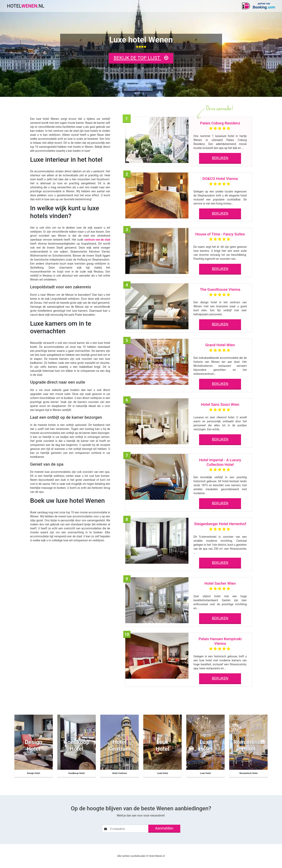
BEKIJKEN (220, 158)
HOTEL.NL (26, 6)
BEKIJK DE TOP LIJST (141, 58)
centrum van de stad (97, 240)
